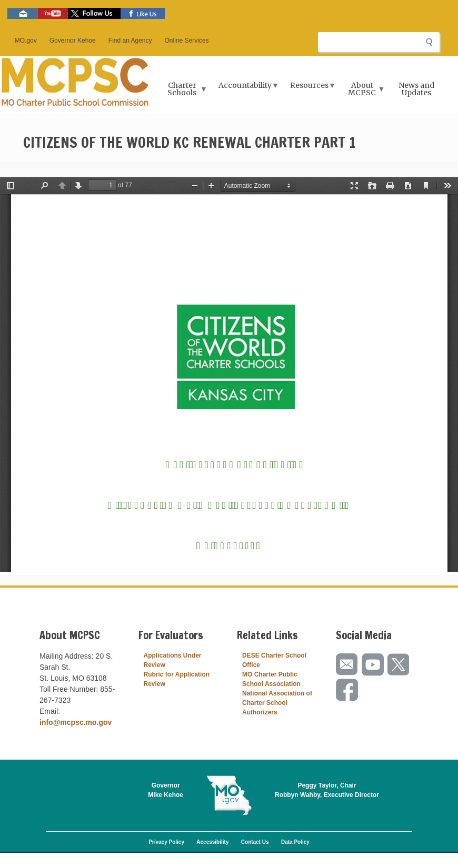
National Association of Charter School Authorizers (277, 703)
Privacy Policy (166, 842)
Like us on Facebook (143, 13)
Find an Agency (130, 41)
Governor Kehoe (73, 41)
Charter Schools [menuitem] (183, 92)
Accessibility (212, 842)
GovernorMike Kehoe (166, 790)
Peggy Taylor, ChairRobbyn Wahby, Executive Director (327, 790)
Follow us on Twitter (94, 13)
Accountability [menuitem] (246, 89)
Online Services (187, 41)
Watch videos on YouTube (53, 13)
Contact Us (255, 842)
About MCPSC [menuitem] (364, 92)
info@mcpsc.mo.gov (76, 722)
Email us (23, 13)
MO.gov (26, 41)
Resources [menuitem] (311, 89)
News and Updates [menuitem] (416, 89)
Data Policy (295, 842)
